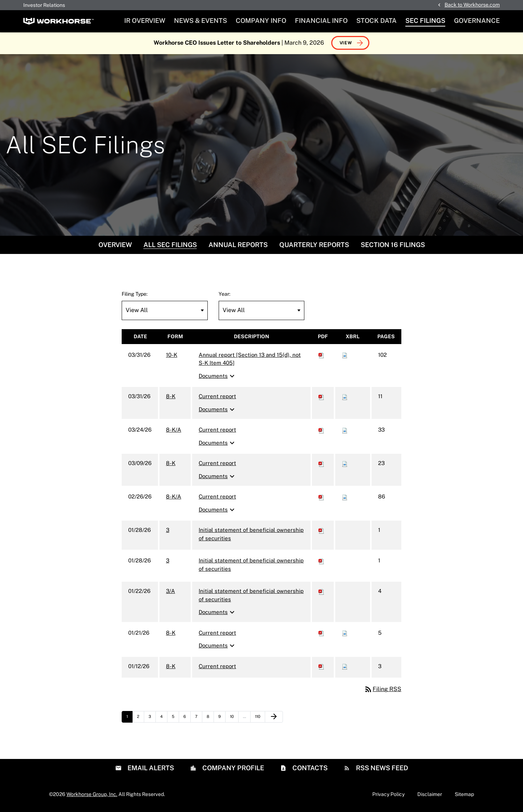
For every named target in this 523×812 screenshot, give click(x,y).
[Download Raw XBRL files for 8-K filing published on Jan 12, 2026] (345, 667)
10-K (172, 355)
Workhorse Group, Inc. (92, 795)
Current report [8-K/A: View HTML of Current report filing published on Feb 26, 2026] (217, 498)
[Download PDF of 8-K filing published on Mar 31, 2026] (321, 397)
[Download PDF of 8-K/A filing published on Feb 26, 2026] (321, 498)
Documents (218, 377)
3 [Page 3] (152, 719)
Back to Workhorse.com (472, 5)
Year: (224, 295)
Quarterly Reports (314, 245)
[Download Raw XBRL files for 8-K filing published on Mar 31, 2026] (345, 397)
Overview (115, 245)
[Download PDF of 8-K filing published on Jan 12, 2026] (321, 667)
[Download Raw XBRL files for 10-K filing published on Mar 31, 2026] (345, 355)
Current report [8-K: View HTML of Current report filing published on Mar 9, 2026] (217, 464)
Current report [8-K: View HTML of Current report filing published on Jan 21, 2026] (217, 633)
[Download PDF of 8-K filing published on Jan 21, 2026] (321, 633)
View (346, 44)
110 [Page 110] (259, 719)
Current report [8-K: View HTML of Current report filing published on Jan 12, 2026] (217, 667)
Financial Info (321, 21)
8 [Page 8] (210, 719)
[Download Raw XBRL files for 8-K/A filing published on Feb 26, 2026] (345, 498)
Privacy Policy (388, 795)
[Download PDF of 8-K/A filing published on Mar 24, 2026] (321, 431)
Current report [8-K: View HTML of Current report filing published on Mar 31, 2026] (217, 397)
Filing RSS (383, 690)
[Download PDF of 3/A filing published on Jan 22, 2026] (321, 592)
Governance (477, 21)
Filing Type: (135, 295)
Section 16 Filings (393, 245)
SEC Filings (425, 21)
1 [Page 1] (129, 719)
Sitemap (464, 795)
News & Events (200, 21)
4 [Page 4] (164, 719)
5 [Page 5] (175, 719)
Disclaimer (430, 795)
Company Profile (232, 769)
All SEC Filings (170, 245)
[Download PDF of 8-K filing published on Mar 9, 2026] (321, 464)
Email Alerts (150, 769)
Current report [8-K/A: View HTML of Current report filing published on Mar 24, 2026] (217, 431)
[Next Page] (274, 718)
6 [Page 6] (187, 719)
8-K (171, 397)
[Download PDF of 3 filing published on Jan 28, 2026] (321, 531)
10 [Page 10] (234, 719)
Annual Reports (238, 245)
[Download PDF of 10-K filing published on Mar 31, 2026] (321, 355)
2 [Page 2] (140, 719)
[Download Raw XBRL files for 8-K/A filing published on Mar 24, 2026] (345, 431)
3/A (171, 592)
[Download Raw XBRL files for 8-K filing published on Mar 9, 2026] (345, 464)
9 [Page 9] (222, 719)
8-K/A (174, 431)
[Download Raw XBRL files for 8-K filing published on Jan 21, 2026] (345, 633)
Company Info (261, 21)
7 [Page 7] (198, 719)
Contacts (309, 769)
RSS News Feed (381, 769)
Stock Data (376, 21)
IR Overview (145, 21)
